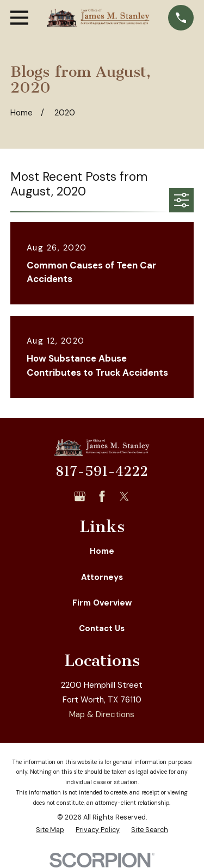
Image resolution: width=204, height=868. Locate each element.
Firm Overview (102, 603)
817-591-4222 (102, 472)
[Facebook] (102, 496)
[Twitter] (124, 496)
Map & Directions (102, 714)
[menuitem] (50, 830)
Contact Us (102, 628)
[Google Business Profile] (80, 496)
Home (102, 551)
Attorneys (102, 577)
